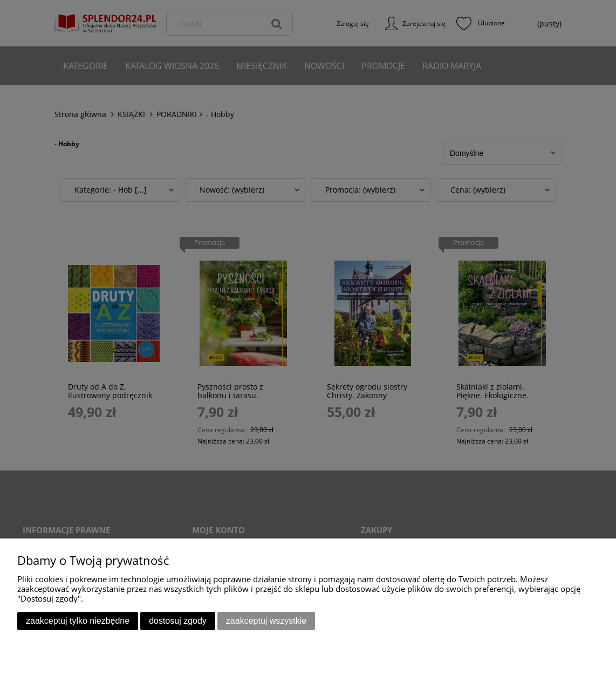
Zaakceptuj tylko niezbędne (78, 621)
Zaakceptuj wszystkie (266, 621)
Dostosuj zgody (178, 621)
